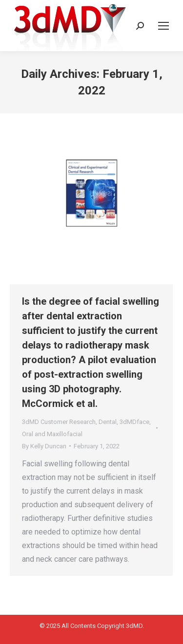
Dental (108, 422)
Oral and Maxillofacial (52, 434)
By (44, 446)
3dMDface (134, 422)
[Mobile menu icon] (163, 26)
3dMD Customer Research (59, 422)
